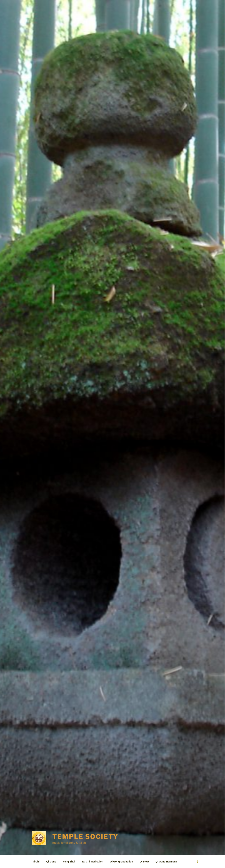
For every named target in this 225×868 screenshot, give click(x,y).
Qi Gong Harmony (166, 862)
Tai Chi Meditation (92, 862)
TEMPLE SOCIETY (85, 837)
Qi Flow (144, 862)
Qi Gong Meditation (122, 862)
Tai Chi (36, 862)
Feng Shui (69, 862)
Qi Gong (51, 862)
